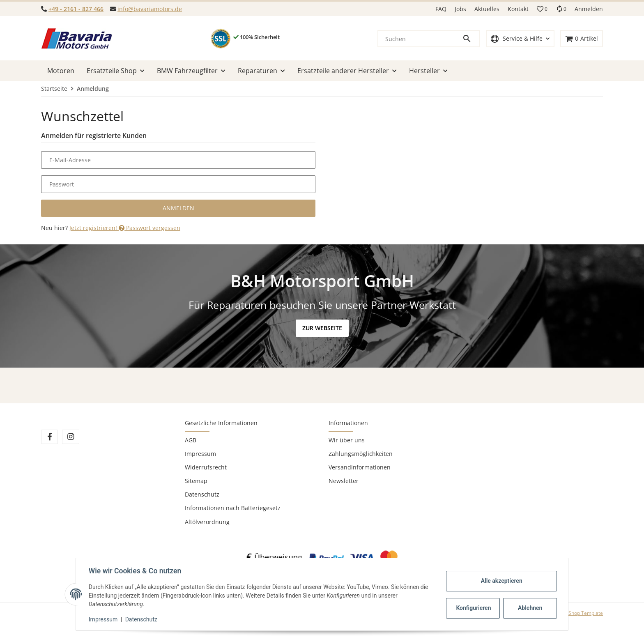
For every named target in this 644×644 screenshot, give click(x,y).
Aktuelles (487, 9)
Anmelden (178, 208)
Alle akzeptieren (501, 581)
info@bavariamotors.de (150, 9)
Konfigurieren (473, 608)
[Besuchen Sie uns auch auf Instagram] (70, 437)
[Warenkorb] (582, 39)
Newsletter (344, 481)
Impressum (200, 454)
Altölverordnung (207, 522)
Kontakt (518, 9)
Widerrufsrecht (206, 467)
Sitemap (196, 481)
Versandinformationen (360, 467)
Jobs (460, 9)
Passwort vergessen (149, 228)
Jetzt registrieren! (94, 228)
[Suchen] (420, 39)
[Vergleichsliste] (561, 9)
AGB (191, 440)
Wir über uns (347, 440)
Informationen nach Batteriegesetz (233, 508)
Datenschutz (202, 494)
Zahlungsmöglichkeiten (361, 454)
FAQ (441, 9)
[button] (542, 9)
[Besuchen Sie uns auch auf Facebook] (49, 437)
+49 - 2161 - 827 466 (76, 9)
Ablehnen (530, 608)
